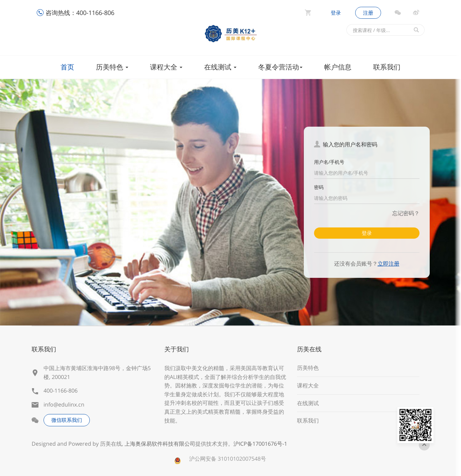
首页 (67, 67)
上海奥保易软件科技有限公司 (160, 444)
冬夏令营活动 (280, 67)
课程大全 (166, 67)
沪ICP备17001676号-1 (260, 444)
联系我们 (387, 67)
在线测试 (220, 67)
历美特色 (112, 67)
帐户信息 (338, 67)
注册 (368, 13)
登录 (336, 13)
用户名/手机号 (329, 162)
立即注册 (389, 264)
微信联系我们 (67, 420)
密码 (319, 187)
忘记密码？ (406, 213)
